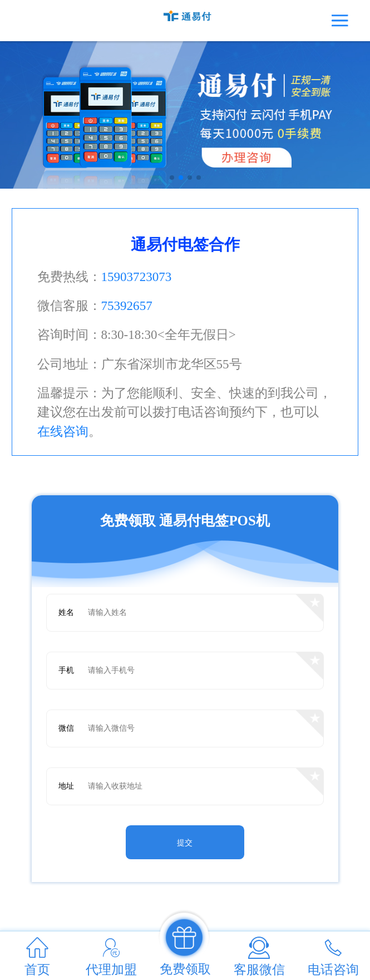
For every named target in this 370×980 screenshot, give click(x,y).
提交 (185, 843)
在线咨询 (63, 431)
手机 (66, 670)
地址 (66, 786)
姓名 (66, 612)
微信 (66, 728)
